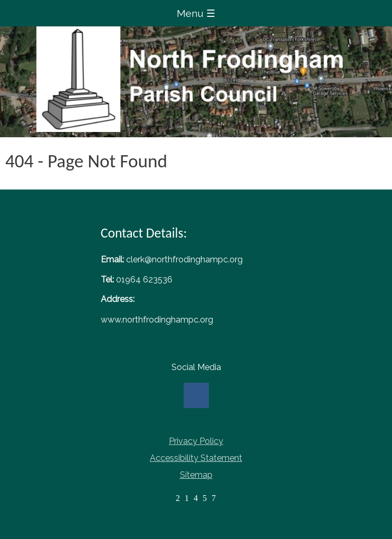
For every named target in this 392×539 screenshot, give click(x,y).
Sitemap (196, 475)
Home (196, 79)
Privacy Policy (196, 441)
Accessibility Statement (196, 458)
